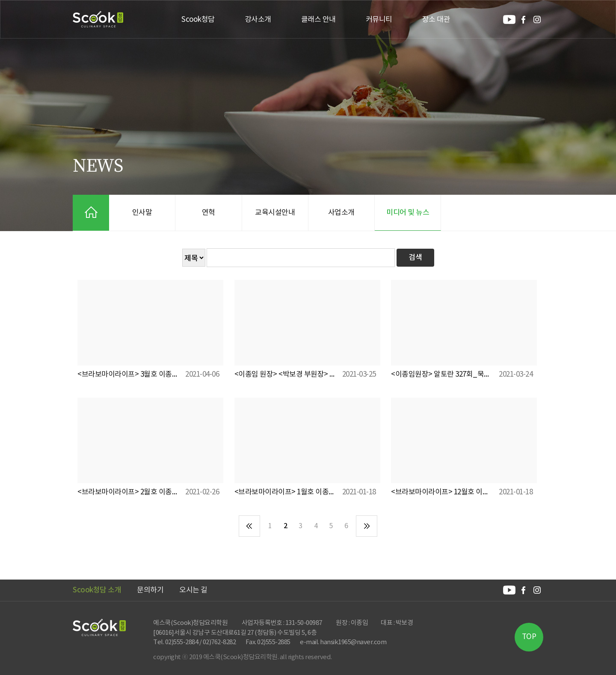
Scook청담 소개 (97, 590)
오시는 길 (193, 590)
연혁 (209, 213)
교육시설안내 (275, 213)
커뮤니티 (379, 20)
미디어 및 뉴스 (408, 213)
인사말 (142, 213)
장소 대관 (436, 20)
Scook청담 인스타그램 (537, 19)
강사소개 (258, 20)
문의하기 (150, 590)
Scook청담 (98, 19)
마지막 (367, 526)
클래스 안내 (318, 20)
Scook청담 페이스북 (523, 19)
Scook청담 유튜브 (509, 19)
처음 (249, 526)
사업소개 (341, 213)
